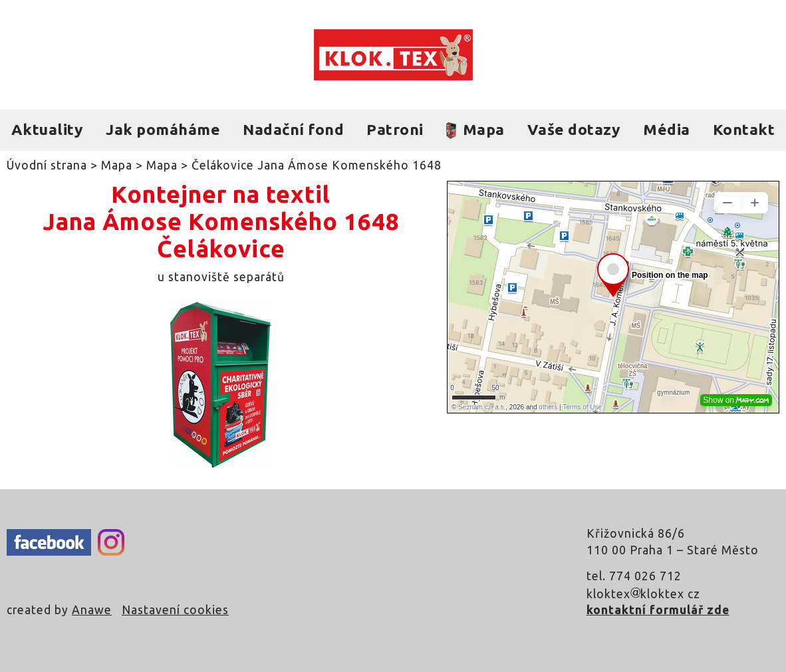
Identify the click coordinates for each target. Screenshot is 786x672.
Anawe (92, 610)
